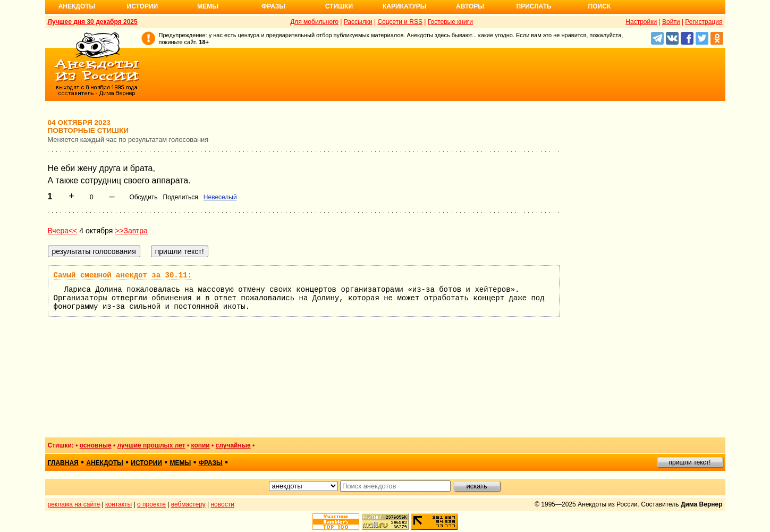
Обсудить (143, 197)
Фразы (273, 6)
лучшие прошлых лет (151, 445)
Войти (671, 22)
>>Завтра (131, 231)
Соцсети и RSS (400, 22)
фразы (211, 463)
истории (146, 463)
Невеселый (220, 197)
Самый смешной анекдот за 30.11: (123, 275)
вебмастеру (188, 504)
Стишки (339, 6)
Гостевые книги (450, 22)
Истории (143, 6)
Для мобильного (314, 22)
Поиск (600, 6)
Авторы (470, 6)
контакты (119, 504)
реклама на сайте (74, 504)
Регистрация (704, 22)
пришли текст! (690, 462)
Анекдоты (77, 6)
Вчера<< (63, 231)
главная (63, 463)
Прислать (534, 6)
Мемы (208, 6)
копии (201, 445)
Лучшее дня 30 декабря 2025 (93, 22)
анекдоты (105, 463)
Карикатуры (405, 6)
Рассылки (358, 22)
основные (96, 445)
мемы (180, 463)
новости (222, 504)
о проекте (151, 504)
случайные (233, 445)
